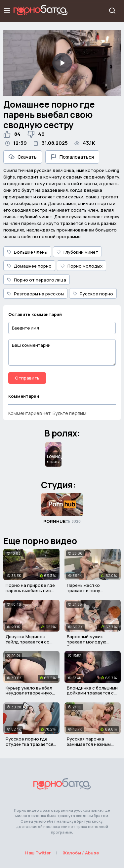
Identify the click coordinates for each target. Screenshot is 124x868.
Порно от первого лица (37, 280)
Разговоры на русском (35, 294)
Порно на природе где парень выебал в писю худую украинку (30, 590)
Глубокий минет (77, 252)
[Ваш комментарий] (62, 352)
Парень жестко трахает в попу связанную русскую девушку (88, 593)
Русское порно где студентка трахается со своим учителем (29, 744)
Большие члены (27, 252)
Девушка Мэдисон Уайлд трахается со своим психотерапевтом (28, 644)
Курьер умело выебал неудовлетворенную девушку (29, 693)
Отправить (27, 378)
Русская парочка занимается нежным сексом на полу (89, 744)
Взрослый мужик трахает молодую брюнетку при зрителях (93, 642)
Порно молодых (82, 266)
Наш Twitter (38, 853)
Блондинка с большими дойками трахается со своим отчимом (92, 693)
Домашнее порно (29, 266)
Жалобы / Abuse (81, 853)
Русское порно (93, 294)
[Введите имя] (62, 328)
